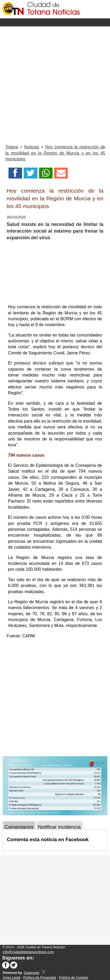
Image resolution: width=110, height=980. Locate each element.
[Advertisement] (55, 84)
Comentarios (19, 827)
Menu (55, 22)
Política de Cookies (74, 977)
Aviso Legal (11, 977)
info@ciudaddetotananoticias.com (28, 952)
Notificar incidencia (59, 827)
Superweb (32, 973)
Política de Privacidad (40, 977)
